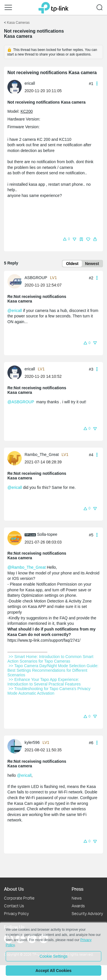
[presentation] (15, 87)
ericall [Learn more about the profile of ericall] (30, 83)
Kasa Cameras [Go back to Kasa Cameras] (18, 23)
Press (77, 889)
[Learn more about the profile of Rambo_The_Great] (16, 458)
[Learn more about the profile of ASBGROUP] (16, 281)
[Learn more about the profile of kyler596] (16, 746)
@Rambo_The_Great (27, 567)
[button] (8, 7)
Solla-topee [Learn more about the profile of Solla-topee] (47, 534)
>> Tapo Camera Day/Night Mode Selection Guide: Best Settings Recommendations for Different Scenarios (53, 670)
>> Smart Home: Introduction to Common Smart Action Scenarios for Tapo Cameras (51, 659)
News (77, 898)
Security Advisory (87, 913)
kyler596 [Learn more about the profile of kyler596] (32, 742)
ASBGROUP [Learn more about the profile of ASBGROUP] (36, 278)
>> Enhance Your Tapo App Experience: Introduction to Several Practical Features (45, 682)
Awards (78, 906)
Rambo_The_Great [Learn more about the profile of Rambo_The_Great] (42, 455)
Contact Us (14, 906)
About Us (14, 889)
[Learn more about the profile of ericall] (16, 87)
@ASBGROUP (21, 402)
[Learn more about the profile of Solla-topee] (16, 538)
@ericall (15, 311)
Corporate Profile (19, 898)
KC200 (27, 111)
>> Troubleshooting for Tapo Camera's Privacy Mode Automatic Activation (50, 691)
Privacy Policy (16, 913)
